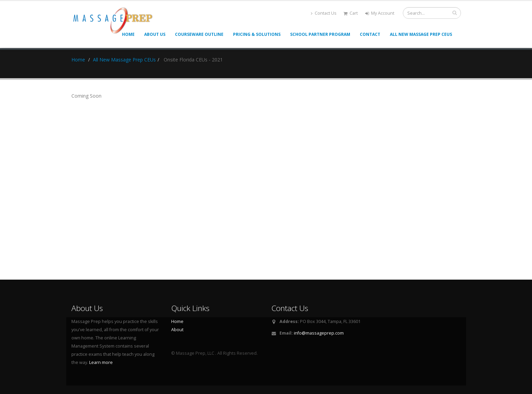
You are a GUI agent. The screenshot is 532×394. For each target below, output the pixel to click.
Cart (351, 13)
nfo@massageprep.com (319, 333)
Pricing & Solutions (257, 34)
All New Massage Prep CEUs (421, 34)
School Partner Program (320, 34)
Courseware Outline (199, 34)
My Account (380, 13)
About (177, 330)
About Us (155, 34)
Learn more (101, 362)
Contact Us (324, 13)
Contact (370, 34)
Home (78, 60)
